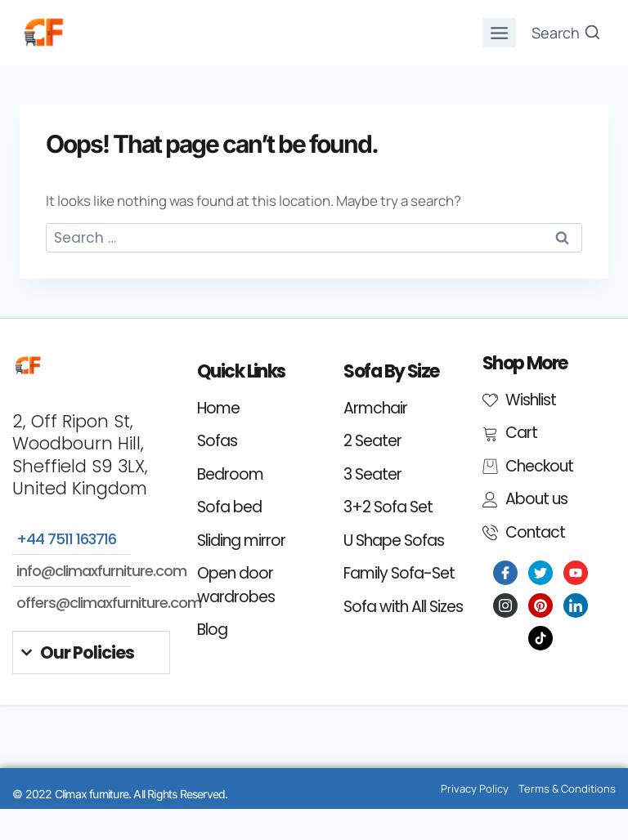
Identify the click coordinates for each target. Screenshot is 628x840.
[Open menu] (500, 33)
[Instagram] (505, 605)
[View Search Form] (566, 33)
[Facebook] (505, 573)
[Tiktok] (541, 638)
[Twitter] (541, 573)
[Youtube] (576, 573)
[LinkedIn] (576, 605)
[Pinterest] (541, 605)
